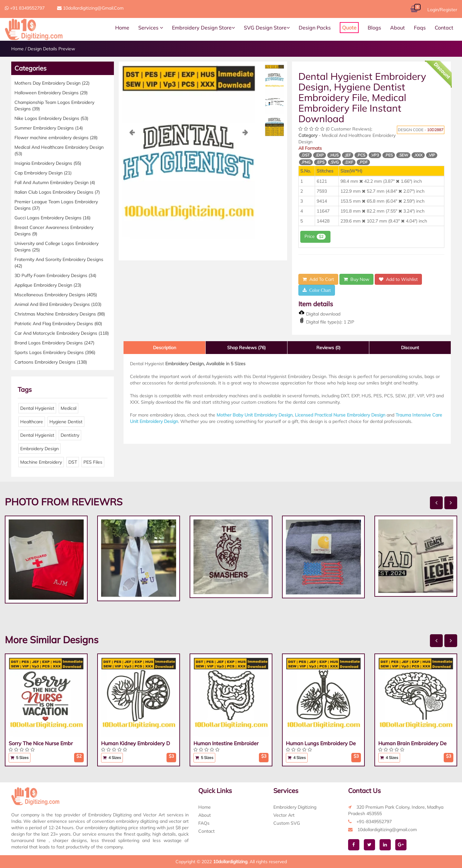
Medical (68, 408)
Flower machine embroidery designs (56, 138)
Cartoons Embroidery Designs (51, 362)
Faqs (420, 28)
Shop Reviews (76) (246, 348)
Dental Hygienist (37, 408)
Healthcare (32, 422)
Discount (410, 348)
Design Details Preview (51, 49)
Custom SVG (287, 823)
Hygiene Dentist (66, 422)
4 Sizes (112, 758)
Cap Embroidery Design (43, 173)
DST (73, 462)
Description (165, 348)
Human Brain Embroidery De (412, 743)
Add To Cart (318, 279)
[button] (132, 184)
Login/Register (442, 10)
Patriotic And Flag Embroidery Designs (58, 324)
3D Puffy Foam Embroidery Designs (55, 275)
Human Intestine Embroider (226, 743)
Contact (444, 28)
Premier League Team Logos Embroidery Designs (56, 205)
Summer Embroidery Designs (49, 128)
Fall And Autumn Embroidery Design (55, 182)
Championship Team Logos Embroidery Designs (54, 105)
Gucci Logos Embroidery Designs (52, 218)
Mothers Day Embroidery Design (52, 83)
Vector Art (284, 815)
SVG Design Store (267, 28)
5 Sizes (20, 758)
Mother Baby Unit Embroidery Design (255, 415)
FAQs (204, 823)
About (398, 28)
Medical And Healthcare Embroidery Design (59, 150)
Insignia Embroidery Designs (48, 163)
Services (151, 28)
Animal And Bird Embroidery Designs (58, 304)
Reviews (328, 348)
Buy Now (356, 279)
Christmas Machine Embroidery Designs (60, 314)
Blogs (374, 28)
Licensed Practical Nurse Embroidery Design (340, 415)
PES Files (93, 462)
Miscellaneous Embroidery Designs (56, 295)
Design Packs (315, 28)
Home (122, 28)
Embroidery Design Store (203, 28)
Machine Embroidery (41, 462)
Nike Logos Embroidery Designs (51, 118)
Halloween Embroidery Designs (51, 93)
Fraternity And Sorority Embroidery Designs (59, 263)
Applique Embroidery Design (48, 285)
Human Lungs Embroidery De (321, 743)
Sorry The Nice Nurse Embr (41, 743)
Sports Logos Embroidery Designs (55, 352)
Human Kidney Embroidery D (136, 743)
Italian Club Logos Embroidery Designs (57, 192)
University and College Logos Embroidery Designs (56, 247)
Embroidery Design (39, 449)
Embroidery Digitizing (295, 807)
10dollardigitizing (230, 862)
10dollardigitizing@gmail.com (90, 8)
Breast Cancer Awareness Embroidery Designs (54, 231)
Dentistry (70, 435)
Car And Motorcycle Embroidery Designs (62, 333)
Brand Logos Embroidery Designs (54, 343)
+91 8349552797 (25, 8)
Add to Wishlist (398, 279)
